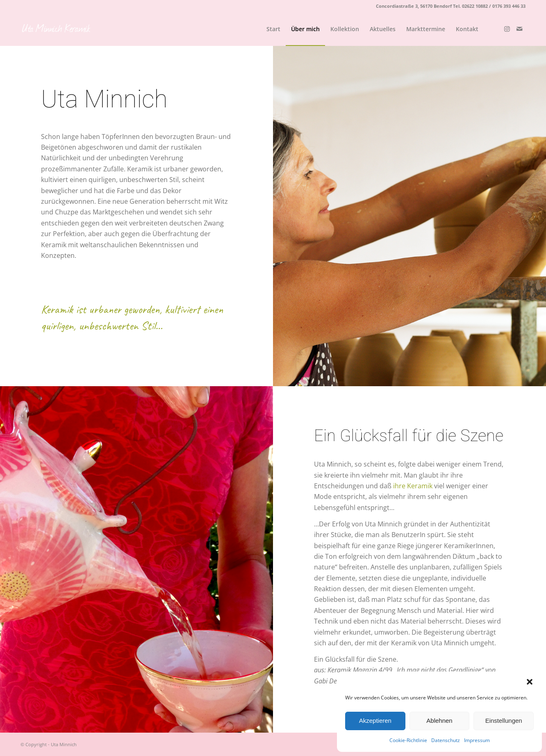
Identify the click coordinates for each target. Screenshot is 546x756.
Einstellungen (504, 721)
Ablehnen (439, 721)
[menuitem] (273, 29)
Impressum (477, 740)
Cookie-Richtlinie (408, 740)
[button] (530, 682)
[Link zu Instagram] (507, 29)
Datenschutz (446, 740)
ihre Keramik (413, 486)
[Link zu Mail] (519, 29)
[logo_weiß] (56, 29)
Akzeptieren (375, 721)
